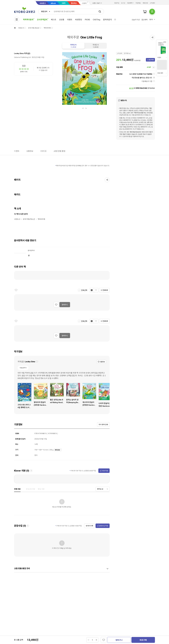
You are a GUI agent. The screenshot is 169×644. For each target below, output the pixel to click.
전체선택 (84, 290)
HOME (15, 28)
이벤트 (70, 20)
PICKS (87, 20)
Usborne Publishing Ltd (22, 57)
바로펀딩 (79, 20)
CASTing (97, 20)
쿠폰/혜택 (160, 73)
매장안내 (145, 3)
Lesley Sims (19, 53)
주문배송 (138, 3)
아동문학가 (23, 368)
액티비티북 (47, 28)
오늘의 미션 (136, 20)
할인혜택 (145, 20)
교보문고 (43, 3)
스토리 (84, 3)
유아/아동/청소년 (34, 28)
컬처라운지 (107, 20)
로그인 (123, 3)
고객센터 (152, 3)
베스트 (54, 20)
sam (64, 3)
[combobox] (45, 11)
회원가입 (117, 3)
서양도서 (21, 28)
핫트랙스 (74, 3)
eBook (53, 3)
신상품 (62, 20)
